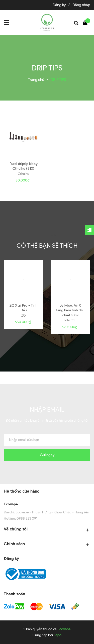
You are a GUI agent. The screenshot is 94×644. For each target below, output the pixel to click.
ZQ (24, 315)
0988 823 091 (27, 519)
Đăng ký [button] (11, 559)
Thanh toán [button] (14, 594)
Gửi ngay (47, 455)
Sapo (58, 635)
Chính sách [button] (47, 544)
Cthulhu (23, 174)
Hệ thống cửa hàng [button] (22, 491)
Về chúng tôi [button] (47, 530)
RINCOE (70, 320)
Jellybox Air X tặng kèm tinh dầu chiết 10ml (70, 310)
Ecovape (11, 504)
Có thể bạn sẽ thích (47, 246)
